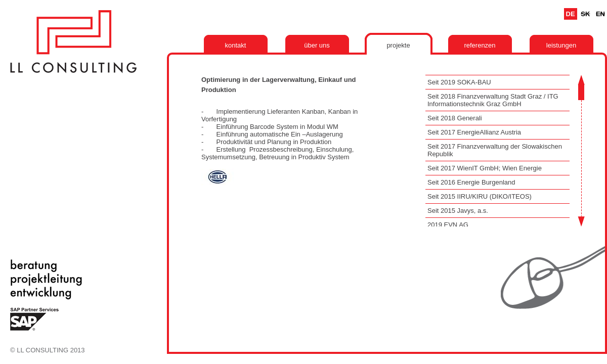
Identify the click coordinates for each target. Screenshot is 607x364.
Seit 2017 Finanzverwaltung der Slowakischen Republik (495, 150)
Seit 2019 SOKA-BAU (459, 82)
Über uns (317, 45)
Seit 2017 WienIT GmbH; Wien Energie (485, 168)
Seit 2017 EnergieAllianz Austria (474, 132)
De (571, 14)
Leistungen (561, 45)
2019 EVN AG (448, 225)
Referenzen (480, 45)
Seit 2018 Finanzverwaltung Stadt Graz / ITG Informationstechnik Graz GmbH (493, 100)
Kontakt (236, 45)
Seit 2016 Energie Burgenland (471, 182)
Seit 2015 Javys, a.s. (458, 211)
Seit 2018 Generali (455, 118)
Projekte (398, 45)
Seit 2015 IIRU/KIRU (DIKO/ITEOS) (480, 196)
